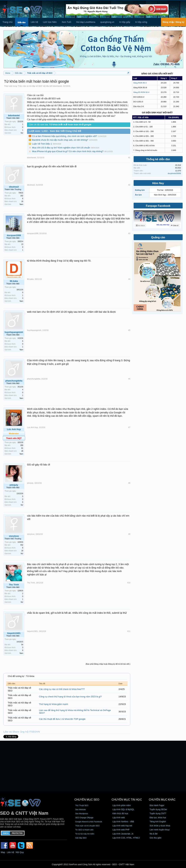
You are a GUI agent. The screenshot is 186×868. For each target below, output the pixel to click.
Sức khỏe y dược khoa (160, 826)
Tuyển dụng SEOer (158, 809)
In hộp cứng (141, 22)
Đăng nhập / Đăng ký (173, 22)
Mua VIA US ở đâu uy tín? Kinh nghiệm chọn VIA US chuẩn (61, 148)
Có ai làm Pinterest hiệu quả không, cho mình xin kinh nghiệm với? (65, 136)
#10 (129, 583)
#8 (129, 483)
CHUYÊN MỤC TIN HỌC (127, 800)
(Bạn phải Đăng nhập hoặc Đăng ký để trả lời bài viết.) (108, 664)
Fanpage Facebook (158, 206)
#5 (129, 330)
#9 (129, 534)
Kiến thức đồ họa (120, 814)
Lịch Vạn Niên (50, 22)
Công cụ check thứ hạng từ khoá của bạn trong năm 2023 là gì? (70, 697)
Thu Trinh (14, 585)
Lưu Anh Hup (14, 429)
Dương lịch (140, 190)
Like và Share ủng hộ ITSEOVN (22, 732)
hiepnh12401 (14, 633)
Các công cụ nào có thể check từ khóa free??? (62, 689)
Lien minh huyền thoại (160, 830)
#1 (129, 158)
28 (22, 451)
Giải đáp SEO (81, 838)
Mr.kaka (14, 281)
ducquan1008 (14, 235)
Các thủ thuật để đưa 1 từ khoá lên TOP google (62, 719)
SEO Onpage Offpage (84, 818)
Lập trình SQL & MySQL (123, 809)
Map (3, 852)
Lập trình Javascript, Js (123, 834)
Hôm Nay (158, 183)
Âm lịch (138, 195)
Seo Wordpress (82, 814)
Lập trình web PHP (121, 830)
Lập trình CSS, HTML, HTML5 (126, 838)
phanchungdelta (14, 381)
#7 (129, 427)
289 (22, 445)
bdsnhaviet (57, 86)
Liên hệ (34, 22)
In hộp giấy (125, 22)
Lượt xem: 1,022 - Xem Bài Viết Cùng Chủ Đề (55, 131)
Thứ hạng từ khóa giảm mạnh (54, 704)
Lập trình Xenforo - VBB (123, 822)
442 (22, 545)
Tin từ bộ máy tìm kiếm (85, 834)
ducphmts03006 (174, 173)
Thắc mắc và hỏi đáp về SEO (30, 86)
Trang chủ (8, 22)
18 (22, 201)
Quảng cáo (158, 237)
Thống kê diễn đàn (158, 159)
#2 (129, 185)
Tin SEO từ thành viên (84, 830)
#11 (129, 631)
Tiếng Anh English (158, 822)
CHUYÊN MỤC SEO (87, 800)
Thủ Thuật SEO (82, 805)
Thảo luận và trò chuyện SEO (87, 826)
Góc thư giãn (156, 838)
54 (22, 645)
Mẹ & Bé (154, 834)
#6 (129, 379)
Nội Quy (20, 852)
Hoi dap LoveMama (86, 22)
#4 (129, 279)
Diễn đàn (22, 22)
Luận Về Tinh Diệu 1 (42, 144)
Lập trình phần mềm (122, 805)
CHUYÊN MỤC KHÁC (162, 800)
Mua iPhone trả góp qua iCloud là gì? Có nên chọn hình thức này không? (68, 151)
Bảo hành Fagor (157, 805)
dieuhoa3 (14, 187)
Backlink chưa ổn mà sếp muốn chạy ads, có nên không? (60, 140)
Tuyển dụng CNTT (158, 814)
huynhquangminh (14, 332)
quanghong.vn (107, 22)
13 (22, 244)
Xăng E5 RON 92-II (141, 92)
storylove (14, 536)
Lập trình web (119, 818)
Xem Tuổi (66, 22)
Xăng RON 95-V (140, 83)
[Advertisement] (93, 766)
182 (22, 196)
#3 (129, 233)
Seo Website (80, 809)
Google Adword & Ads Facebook (89, 822)
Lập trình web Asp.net (122, 826)
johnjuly (14, 485)
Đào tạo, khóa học (158, 818)
